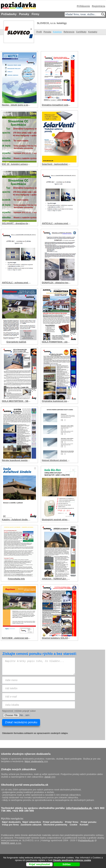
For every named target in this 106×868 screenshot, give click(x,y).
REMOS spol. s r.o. (11, 843)
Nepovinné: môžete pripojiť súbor (19, 711)
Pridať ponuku (89, 821)
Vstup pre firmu (10, 824)
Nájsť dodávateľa (11, 821)
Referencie (69, 32)
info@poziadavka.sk (79, 808)
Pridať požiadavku (53, 821)
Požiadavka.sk (86, 840)
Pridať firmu (72, 821)
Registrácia (99, 6)
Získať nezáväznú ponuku (21, 722)
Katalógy (57, 32)
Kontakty (93, 32)
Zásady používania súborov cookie (72, 860)
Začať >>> (50, 777)
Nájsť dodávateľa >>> (36, 761)
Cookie (73, 824)
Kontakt (84, 824)
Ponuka (47, 32)
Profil (39, 32)
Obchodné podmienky (55, 824)
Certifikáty (81, 32)
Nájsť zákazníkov (32, 821)
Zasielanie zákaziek (31, 824)
